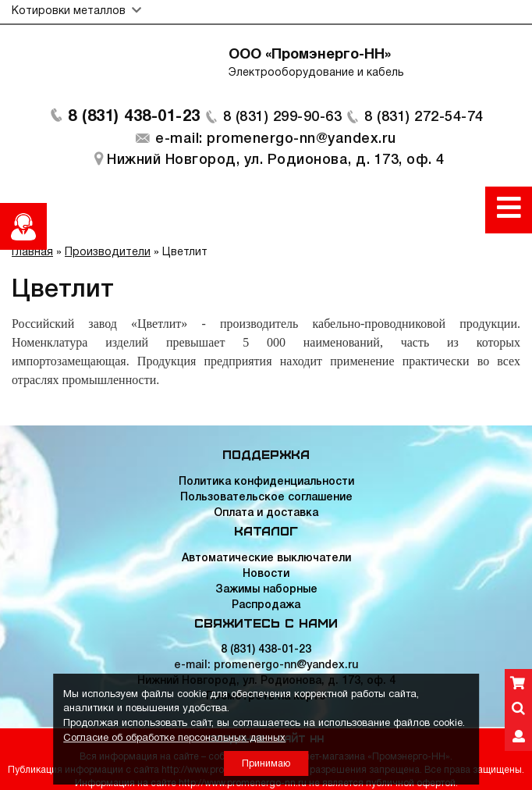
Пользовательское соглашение (266, 498)
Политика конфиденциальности (266, 482)
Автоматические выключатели (266, 559)
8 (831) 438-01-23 (134, 117)
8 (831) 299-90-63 (283, 117)
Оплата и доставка (266, 513)
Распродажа (266, 605)
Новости (266, 574)
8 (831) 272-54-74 (424, 117)
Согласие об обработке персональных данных (174, 738)
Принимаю (266, 764)
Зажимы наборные (266, 590)
